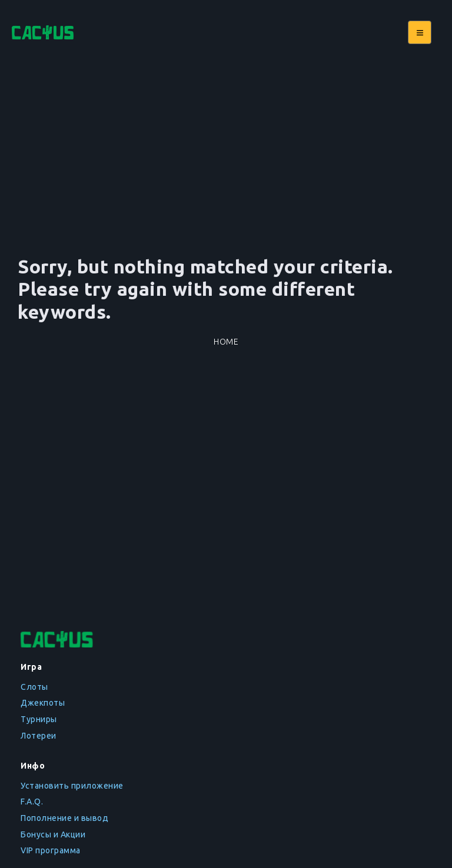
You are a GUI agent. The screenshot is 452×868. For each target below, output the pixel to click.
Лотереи (39, 736)
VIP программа (51, 850)
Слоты (34, 687)
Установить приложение (72, 786)
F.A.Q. (32, 802)
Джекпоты (43, 703)
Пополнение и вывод (64, 818)
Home (226, 342)
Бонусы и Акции (53, 834)
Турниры (39, 719)
